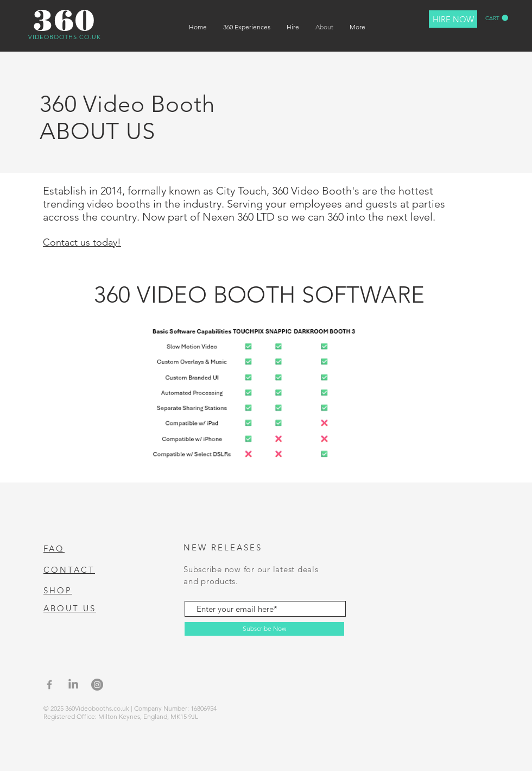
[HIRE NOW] (453, 19)
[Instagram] (97, 685)
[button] (497, 18)
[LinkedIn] (73, 685)
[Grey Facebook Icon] (49, 685)
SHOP (58, 590)
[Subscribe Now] (264, 629)
